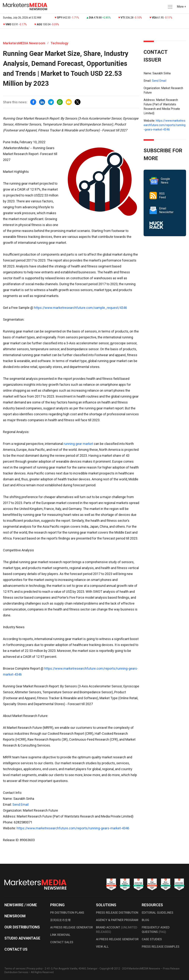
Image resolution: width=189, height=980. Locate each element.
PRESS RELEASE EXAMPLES (161, 947)
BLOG (145, 920)
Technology (59, 43)
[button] (170, 7)
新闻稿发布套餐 (61, 920)
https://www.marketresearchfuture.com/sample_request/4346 (80, 308)
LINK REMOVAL (60, 935)
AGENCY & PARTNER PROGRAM (117, 920)
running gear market (78, 444)
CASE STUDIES (152, 939)
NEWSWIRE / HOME (21, 905)
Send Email (20, 804)
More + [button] (181, 7)
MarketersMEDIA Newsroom (24, 43)
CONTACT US (16, 949)
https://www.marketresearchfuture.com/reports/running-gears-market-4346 (73, 828)
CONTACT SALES (62, 942)
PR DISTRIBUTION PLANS (67, 913)
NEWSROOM (15, 916)
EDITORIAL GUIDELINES (158, 913)
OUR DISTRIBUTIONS (22, 927)
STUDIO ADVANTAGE (22, 938)
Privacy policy (35, 969)
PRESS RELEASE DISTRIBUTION (117, 913)
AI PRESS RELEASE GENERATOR (72, 927)
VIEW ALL (102, 947)
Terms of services (15, 969)
